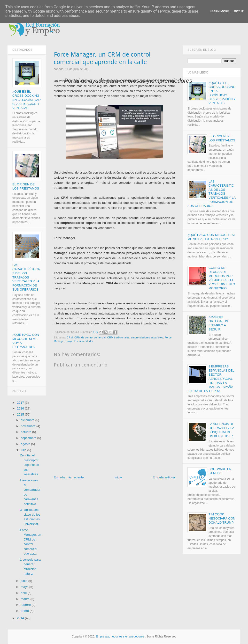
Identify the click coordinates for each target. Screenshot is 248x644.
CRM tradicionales (118, 337)
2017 (21, 403)
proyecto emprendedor (80, 341)
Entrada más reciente (69, 478)
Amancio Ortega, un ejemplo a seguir (218, 323)
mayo (25, 587)
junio (25, 581)
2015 (21, 415)
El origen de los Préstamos (26, 187)
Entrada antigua (164, 478)
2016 (21, 409)
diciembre (28, 420)
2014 (21, 618)
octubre (27, 432)
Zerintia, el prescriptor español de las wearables (29, 465)
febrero (26, 605)
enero (25, 611)
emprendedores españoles (147, 337)
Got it (239, 11)
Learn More (219, 11)
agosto (26, 444)
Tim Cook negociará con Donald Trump (222, 519)
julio (24, 450)
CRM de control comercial (90, 337)
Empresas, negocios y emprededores (120, 637)
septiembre (29, 438)
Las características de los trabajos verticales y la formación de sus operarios (26, 278)
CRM (70, 337)
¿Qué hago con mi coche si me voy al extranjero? (211, 237)
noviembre (29, 426)
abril (24, 593)
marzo (26, 599)
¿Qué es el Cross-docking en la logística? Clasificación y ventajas (27, 100)
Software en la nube (220, 471)
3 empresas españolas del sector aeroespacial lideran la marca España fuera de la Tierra (211, 379)
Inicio (118, 478)
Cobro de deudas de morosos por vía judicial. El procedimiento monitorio (222, 278)
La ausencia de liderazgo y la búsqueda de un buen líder (221, 430)
